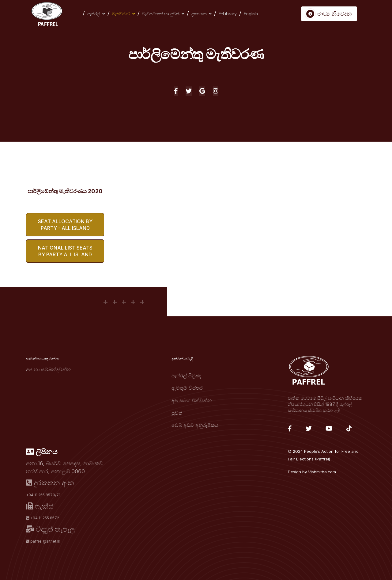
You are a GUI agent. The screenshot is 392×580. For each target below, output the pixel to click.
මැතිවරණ (121, 14)
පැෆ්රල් (94, 14)
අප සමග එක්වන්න (192, 400)
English (251, 14)
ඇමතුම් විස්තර (187, 388)
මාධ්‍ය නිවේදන (329, 14)
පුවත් (177, 413)
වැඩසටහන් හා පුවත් (161, 14)
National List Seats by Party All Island (65, 251)
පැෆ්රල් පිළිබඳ (186, 376)
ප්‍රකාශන (199, 14)
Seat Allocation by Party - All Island (65, 225)
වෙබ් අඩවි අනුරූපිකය (195, 425)
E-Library (228, 14)
